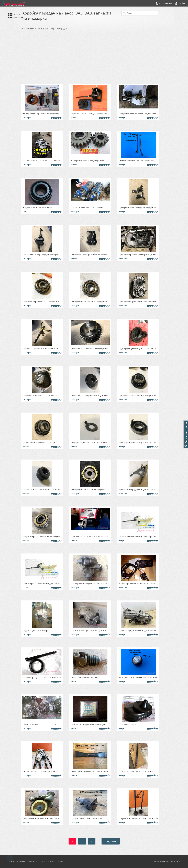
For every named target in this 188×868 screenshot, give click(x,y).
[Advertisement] (94, 57)
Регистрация (166, 3)
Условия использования (53, 861)
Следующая (110, 841)
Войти (182, 3)
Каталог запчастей (19, 16)
